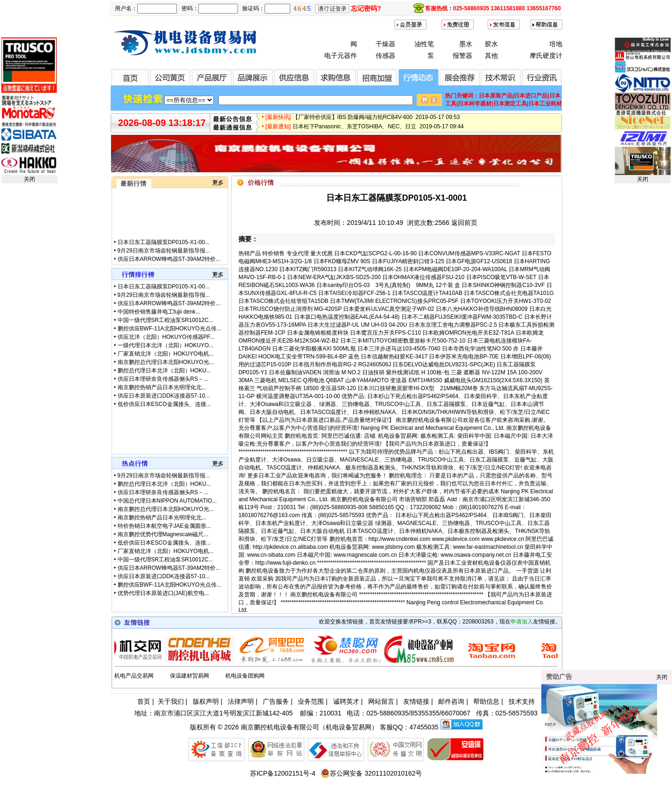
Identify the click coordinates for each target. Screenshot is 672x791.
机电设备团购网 (245, 676)
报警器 (462, 56)
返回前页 (464, 223)
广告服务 (276, 701)
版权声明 (206, 701)
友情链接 (416, 701)
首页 (144, 701)
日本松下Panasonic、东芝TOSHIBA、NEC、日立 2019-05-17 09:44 (378, 130)
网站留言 (381, 701)
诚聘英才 (346, 701)
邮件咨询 (451, 701)
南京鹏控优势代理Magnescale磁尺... (163, 534)
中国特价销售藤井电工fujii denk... (159, 312)
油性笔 (424, 44)
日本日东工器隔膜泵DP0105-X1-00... (164, 252)
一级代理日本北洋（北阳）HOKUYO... (166, 345)
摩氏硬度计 (546, 56)
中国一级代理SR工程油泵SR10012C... (165, 320)
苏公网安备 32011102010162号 (371, 773)
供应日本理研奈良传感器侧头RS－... (163, 379)
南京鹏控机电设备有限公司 (280, 727)
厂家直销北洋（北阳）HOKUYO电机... (166, 354)
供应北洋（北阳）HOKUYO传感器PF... (166, 337)
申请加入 (522, 622)
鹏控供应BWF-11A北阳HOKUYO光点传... (169, 329)
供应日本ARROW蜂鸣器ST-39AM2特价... (169, 303)
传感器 (385, 56)
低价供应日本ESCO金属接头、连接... (164, 404)
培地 (556, 44)
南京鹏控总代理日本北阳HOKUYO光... (166, 362)
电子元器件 (341, 56)
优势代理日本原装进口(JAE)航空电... (163, 593)
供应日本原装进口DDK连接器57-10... (164, 396)
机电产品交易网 (134, 676)
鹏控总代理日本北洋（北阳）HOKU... (164, 371)
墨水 (466, 44)
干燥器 (385, 44)
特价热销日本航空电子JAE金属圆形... (164, 526)
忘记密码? (366, 8)
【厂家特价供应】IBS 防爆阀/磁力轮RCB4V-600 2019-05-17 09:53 (376, 120)
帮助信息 (486, 701)
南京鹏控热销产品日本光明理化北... (162, 387)
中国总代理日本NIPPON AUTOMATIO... (167, 501)
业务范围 (311, 701)
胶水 (491, 44)
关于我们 (171, 701)
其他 (491, 56)
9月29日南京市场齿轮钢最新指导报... (164, 260)
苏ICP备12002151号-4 (283, 773)
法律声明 (241, 701)
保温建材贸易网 (189, 676)
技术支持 (522, 701)
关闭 (29, 179)
